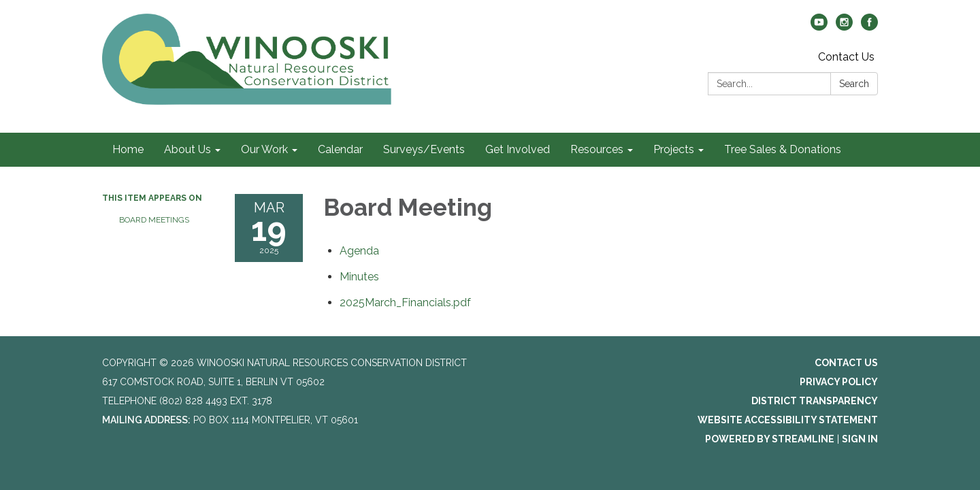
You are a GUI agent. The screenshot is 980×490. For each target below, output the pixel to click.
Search (854, 84)
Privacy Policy (839, 382)
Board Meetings (154, 220)
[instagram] (844, 27)
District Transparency (815, 401)
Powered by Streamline (770, 439)
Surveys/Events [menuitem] (424, 149)
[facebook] (869, 27)
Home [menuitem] (128, 149)
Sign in (860, 439)
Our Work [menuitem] (264, 149)
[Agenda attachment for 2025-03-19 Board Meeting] (359, 251)
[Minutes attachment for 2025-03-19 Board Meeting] (359, 277)
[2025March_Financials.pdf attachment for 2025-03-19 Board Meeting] (405, 303)
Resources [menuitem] (597, 149)
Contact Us (846, 57)
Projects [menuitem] (674, 149)
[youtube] (819, 27)
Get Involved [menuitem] (518, 149)
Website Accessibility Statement (788, 420)
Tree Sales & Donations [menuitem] (783, 149)
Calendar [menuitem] (340, 149)
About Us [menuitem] (187, 149)
